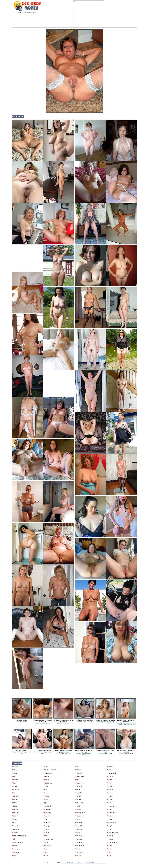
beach (14, 786)
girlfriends (47, 806)
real (109, 770)
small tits (111, 806)
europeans (48, 783)
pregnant (79, 852)
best (14, 793)
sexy (109, 786)
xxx (109, 856)
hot (45, 836)
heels (46, 829)
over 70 (79, 839)
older (78, 819)
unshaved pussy (113, 832)
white (110, 849)
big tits (14, 799)
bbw (14, 783)
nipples (78, 799)
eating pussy (48, 773)
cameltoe (15, 829)
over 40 (79, 829)
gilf (45, 803)
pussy (110, 766)
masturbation (80, 776)
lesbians (79, 770)
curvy (46, 766)
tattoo (110, 816)
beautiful (15, 790)
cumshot (15, 852)
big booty (15, 796)
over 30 (79, 826)
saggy (110, 776)
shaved (110, 790)
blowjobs (15, 813)
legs (78, 766)
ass (14, 776)
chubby (15, 832)
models (78, 786)
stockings (111, 813)
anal (14, 770)
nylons (78, 809)
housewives (48, 839)
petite (78, 849)
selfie (110, 780)
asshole (15, 780)
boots (14, 819)
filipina (46, 796)
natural (78, 796)
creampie (15, 849)
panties (78, 842)
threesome (111, 823)
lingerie (78, 773)
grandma (47, 813)
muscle (78, 793)
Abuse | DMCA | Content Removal (72, 863)
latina (46, 856)
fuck (46, 799)
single (110, 796)
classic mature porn (19, 836)
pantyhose (80, 846)
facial (46, 786)
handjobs (47, 826)
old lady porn (80, 813)
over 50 (79, 832)
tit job (110, 826)
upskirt (110, 836)
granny (47, 816)
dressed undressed (50, 770)
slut (109, 803)
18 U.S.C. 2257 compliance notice (95, 863)
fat (45, 790)
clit (13, 839)
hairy (46, 819)
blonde (15, 809)
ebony (46, 776)
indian (46, 842)
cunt (14, 856)
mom (78, 790)
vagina (110, 839)
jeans (46, 849)
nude (78, 806)
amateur (15, 766)
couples (15, 846)
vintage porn (112, 842)
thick (109, 819)
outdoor (79, 823)
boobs (14, 816)
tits (109, 829)
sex (109, 783)
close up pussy (17, 842)
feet (45, 793)
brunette (15, 826)
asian (14, 773)
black (14, 806)
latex (46, 852)
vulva (110, 846)
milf (77, 780)
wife (109, 852)
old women (80, 816)
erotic (46, 780)
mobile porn (80, 783)
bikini (14, 803)
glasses (47, 809)
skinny (110, 799)
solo (109, 809)
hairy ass (47, 823)
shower (110, 793)
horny (46, 832)
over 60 (79, 836)
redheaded (111, 773)
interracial (47, 846)
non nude (79, 803)
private (78, 856)
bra (13, 823)
